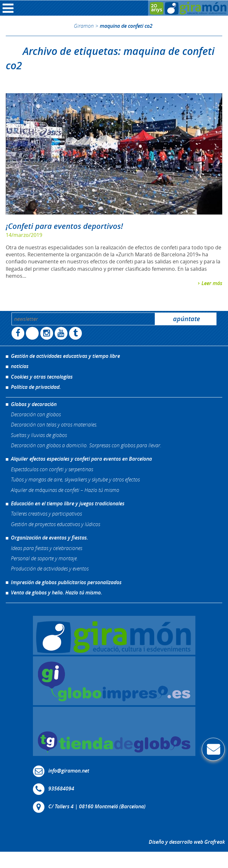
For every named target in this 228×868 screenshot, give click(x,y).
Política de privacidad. (36, 387)
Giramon (84, 26)
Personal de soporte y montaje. (44, 558)
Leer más (212, 283)
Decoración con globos (36, 414)
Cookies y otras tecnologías (42, 377)
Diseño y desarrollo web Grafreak (187, 842)
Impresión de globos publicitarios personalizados (66, 582)
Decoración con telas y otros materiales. (54, 424)
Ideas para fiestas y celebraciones (47, 548)
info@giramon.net (69, 771)
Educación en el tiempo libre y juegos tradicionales (68, 503)
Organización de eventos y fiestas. (49, 538)
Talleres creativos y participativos (46, 513)
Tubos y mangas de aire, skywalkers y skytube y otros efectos (75, 479)
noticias (20, 366)
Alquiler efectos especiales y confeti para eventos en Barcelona (81, 459)
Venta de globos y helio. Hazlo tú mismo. (56, 593)
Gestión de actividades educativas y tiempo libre (65, 356)
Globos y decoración (34, 404)
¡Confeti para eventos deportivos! (64, 226)
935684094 (61, 789)
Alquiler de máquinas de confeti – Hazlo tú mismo (65, 490)
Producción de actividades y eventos (50, 568)
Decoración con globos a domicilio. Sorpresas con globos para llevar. (86, 445)
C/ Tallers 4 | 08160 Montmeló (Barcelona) (97, 806)
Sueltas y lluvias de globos (39, 435)
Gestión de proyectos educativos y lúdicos (55, 524)
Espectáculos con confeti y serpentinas (52, 469)
